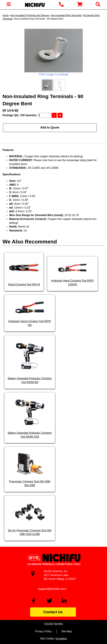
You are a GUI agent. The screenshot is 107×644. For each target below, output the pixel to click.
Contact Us (53, 612)
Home (6, 15)
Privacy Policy (43, 631)
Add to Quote (50, 127)
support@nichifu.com (52, 589)
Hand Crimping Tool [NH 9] (24, 284)
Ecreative (61, 639)
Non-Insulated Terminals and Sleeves (30, 15)
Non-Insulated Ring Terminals (66, 15)
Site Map (67, 631)
